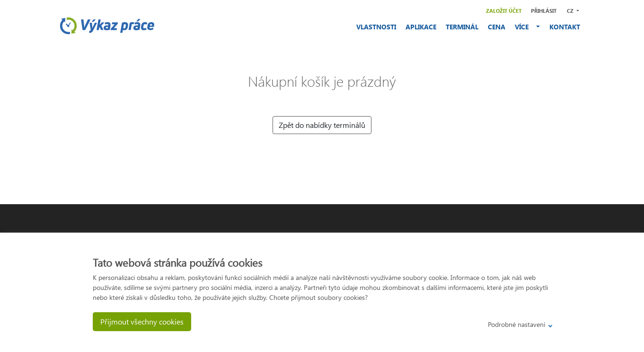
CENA (497, 27)
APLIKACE (421, 27)
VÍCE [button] (525, 27)
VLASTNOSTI (376, 27)
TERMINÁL (462, 27)
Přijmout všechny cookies (142, 321)
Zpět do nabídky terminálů (322, 125)
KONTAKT (565, 27)
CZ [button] (571, 11)
